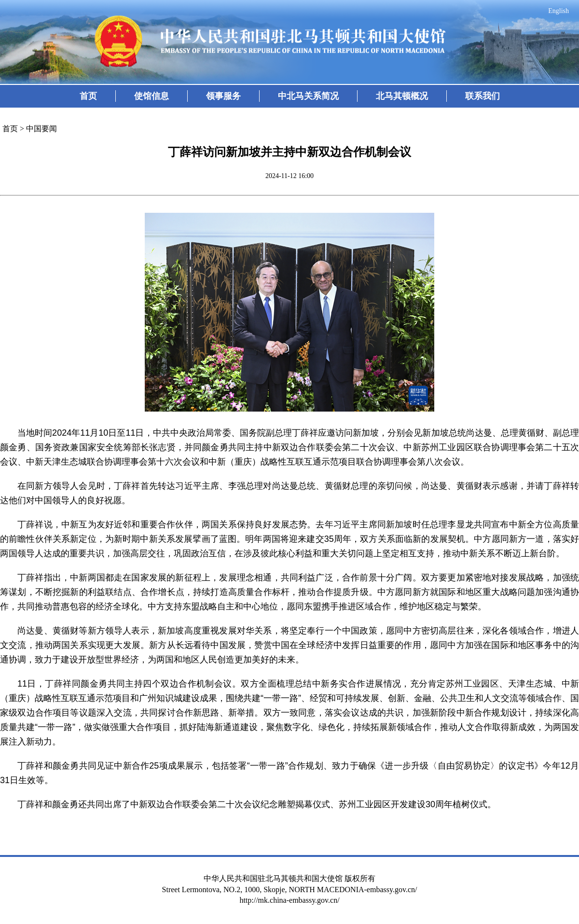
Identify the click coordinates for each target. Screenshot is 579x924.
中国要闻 (41, 129)
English (558, 11)
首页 (88, 96)
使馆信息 (152, 96)
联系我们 (482, 96)
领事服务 (223, 96)
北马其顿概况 (402, 96)
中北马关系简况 (308, 96)
